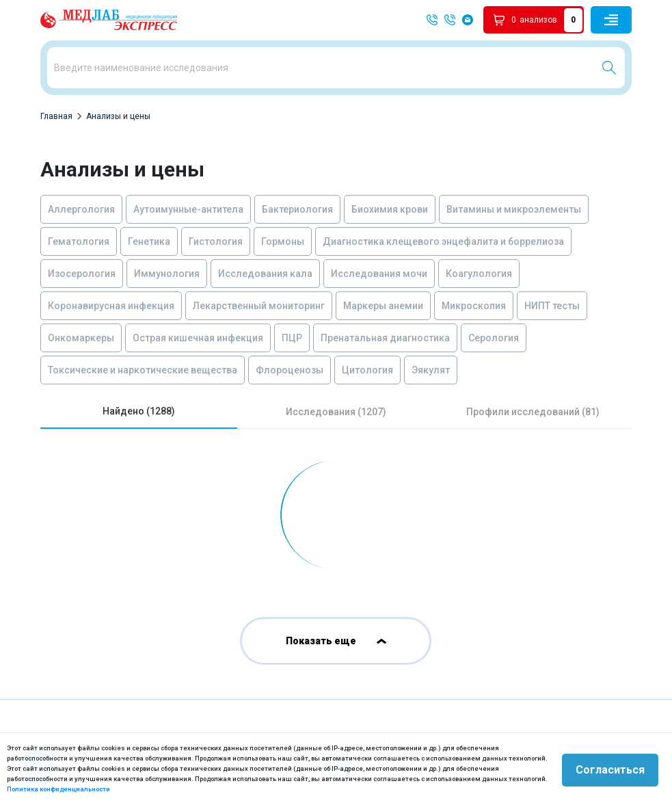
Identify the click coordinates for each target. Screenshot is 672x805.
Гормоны (283, 241)
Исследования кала (265, 274)
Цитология (367, 370)
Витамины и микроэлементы (514, 209)
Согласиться (610, 769)
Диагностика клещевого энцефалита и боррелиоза (443, 241)
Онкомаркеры (81, 338)
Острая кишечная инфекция (198, 338)
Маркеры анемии (383, 306)
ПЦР (292, 338)
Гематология (79, 241)
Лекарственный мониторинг (259, 306)
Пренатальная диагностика (385, 338)
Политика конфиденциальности (58, 789)
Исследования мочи (379, 274)
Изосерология (82, 274)
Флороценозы (290, 370)
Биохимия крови (390, 209)
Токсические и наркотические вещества (143, 370)
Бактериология (297, 209)
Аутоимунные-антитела (188, 209)
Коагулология (479, 274)
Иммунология (167, 274)
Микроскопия (474, 306)
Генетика (149, 241)
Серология (494, 338)
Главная (56, 116)
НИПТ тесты (552, 306)
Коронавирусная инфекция (111, 306)
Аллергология (81, 209)
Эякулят (431, 370)
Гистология (216, 241)
